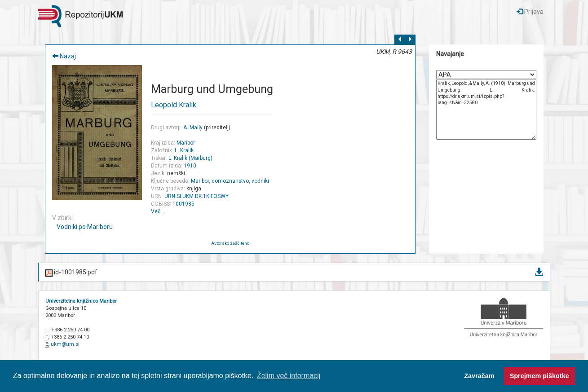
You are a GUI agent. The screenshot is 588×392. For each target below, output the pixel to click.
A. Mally (193, 128)
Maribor (186, 143)
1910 (190, 166)
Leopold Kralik (174, 105)
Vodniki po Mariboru (85, 227)
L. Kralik (184, 150)
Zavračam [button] (479, 376)
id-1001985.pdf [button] (294, 273)
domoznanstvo (230, 181)
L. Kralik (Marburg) (190, 158)
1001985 (183, 204)
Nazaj (64, 56)
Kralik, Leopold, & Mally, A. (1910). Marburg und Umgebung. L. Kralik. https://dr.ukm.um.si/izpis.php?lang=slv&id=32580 (486, 109)
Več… (158, 211)
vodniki (260, 181)
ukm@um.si (65, 344)
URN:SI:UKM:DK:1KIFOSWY (197, 196)
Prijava (530, 12)
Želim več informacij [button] (289, 376)
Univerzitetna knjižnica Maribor (81, 301)
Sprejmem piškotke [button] (539, 376)
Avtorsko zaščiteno (230, 243)
